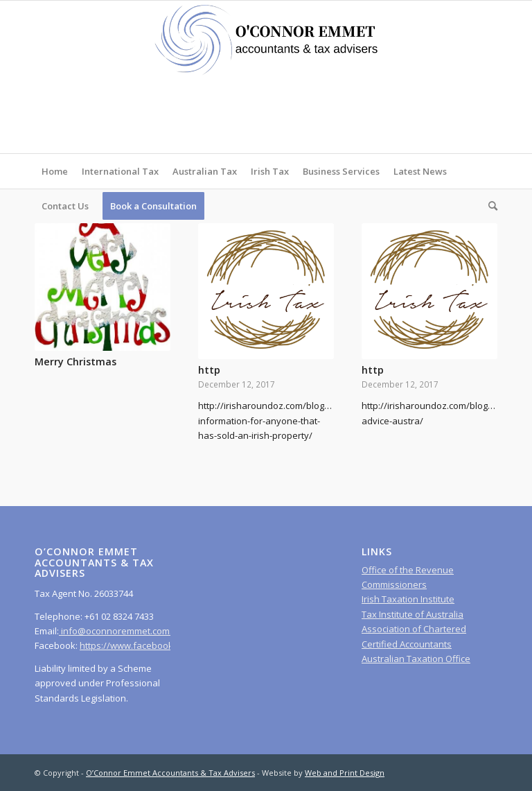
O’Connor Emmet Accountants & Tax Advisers (170, 773)
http (209, 370)
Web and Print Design (345, 773)
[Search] (489, 206)
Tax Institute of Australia (413, 614)
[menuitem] (55, 171)
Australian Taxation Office (416, 659)
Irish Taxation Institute (408, 599)
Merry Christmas (76, 362)
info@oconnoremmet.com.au (121, 631)
